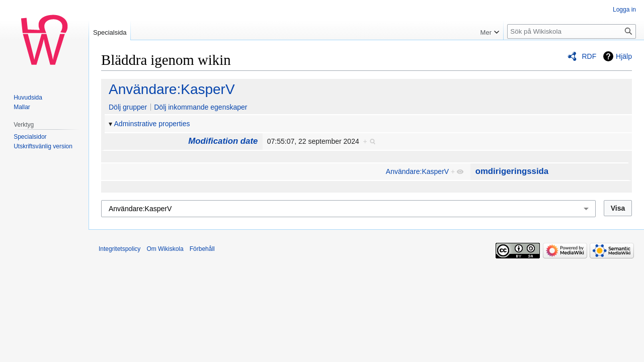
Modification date (223, 141)
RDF (589, 56)
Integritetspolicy (119, 249)
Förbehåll (202, 249)
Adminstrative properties (152, 124)
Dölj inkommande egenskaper (200, 107)
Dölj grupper (128, 107)
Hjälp (624, 56)
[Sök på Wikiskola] (572, 31)
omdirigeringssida (512, 171)
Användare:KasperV (172, 89)
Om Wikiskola (165, 249)
